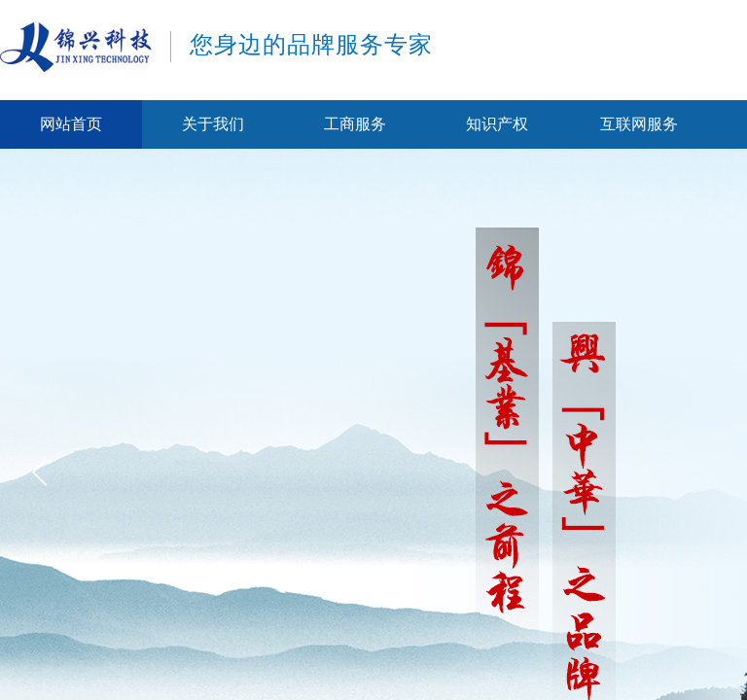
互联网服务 (639, 124)
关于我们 (213, 124)
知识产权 (497, 124)
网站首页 (71, 124)
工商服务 (355, 124)
